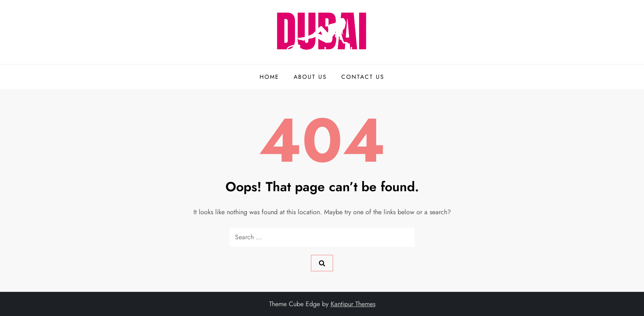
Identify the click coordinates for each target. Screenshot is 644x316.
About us (310, 77)
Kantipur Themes (353, 304)
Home (269, 77)
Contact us (363, 77)
